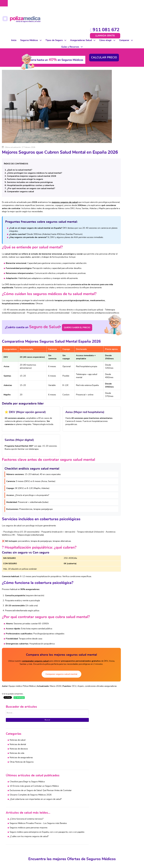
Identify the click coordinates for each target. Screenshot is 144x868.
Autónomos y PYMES (20, 838)
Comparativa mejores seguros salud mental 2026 (32, 148)
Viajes (137, 838)
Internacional (16, 848)
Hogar (41, 835)
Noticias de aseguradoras (119, 100)
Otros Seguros (73, 835)
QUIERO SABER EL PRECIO (73, 318)
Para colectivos (17, 835)
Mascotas (42, 842)
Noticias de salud (116, 83)
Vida (40, 851)
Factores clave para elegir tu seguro (25, 151)
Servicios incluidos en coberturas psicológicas (30, 154)
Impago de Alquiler (47, 838)
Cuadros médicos (102, 829)
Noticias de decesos (117, 92)
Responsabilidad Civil (48, 845)
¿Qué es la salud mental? (20, 142)
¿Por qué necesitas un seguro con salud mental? (31, 161)
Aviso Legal (56, 867)
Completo (15, 823)
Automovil (139, 829)
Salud (69, 823)
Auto (40, 823)
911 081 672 (126, 4)
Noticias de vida (115, 96)
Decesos (42, 832)
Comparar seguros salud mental (51, 696)
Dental (13, 832)
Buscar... (104, 52)
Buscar (121, 62)
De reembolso (17, 826)
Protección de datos (72, 867)
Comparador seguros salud (20, 164)
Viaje (40, 848)
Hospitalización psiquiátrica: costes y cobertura (31, 158)
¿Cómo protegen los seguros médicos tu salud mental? (35, 145)
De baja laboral (17, 829)
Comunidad (43, 829)
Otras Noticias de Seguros (120, 105)
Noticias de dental (116, 87)
